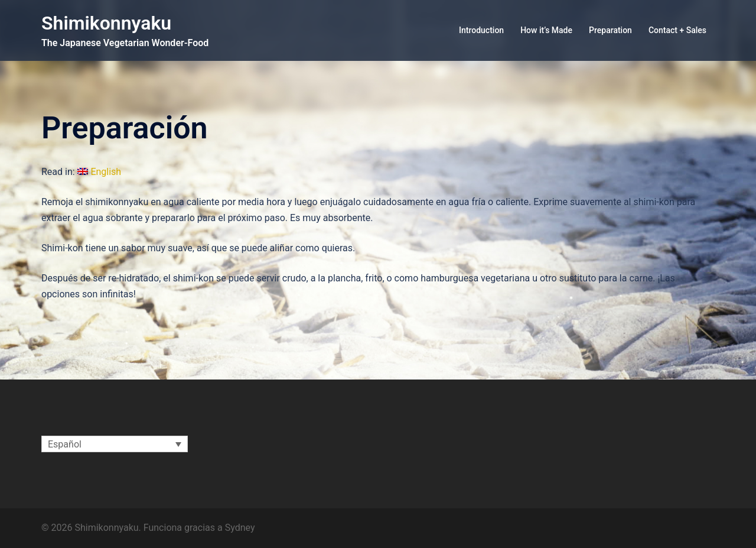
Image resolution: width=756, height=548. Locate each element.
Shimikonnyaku (106, 23)
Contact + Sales (677, 30)
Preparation (610, 30)
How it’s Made (546, 30)
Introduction (481, 30)
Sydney (240, 528)
